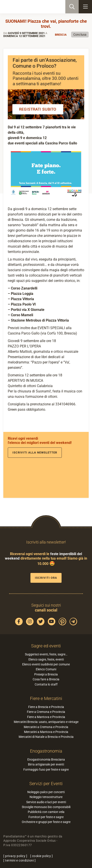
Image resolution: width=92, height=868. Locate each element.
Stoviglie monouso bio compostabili (46, 807)
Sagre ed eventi (46, 646)
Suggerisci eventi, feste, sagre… (46, 654)
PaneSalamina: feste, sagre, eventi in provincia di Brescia (26, 7)
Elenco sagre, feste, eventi (46, 659)
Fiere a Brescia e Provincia (46, 707)
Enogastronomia (46, 751)
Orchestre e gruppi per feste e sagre (46, 822)
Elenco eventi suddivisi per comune (46, 664)
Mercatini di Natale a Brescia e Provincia (46, 737)
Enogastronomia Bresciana (46, 759)
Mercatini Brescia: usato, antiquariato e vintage (46, 722)
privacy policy (15, 856)
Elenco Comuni (46, 669)
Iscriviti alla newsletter (35, 452)
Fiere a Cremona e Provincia (46, 712)
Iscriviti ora (46, 578)
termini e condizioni (19, 860)
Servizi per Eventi (46, 784)
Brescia (61, 35)
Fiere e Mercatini (46, 698)
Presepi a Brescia (46, 674)
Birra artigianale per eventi (46, 764)
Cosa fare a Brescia (46, 679)
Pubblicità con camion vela (46, 812)
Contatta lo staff (46, 684)
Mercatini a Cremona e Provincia (46, 727)
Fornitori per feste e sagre (46, 817)
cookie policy (42, 856)
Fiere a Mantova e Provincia (46, 717)
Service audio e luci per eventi (46, 802)
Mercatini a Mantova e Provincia (46, 732)
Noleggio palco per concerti (46, 792)
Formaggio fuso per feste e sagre (46, 770)
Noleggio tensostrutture (46, 797)
